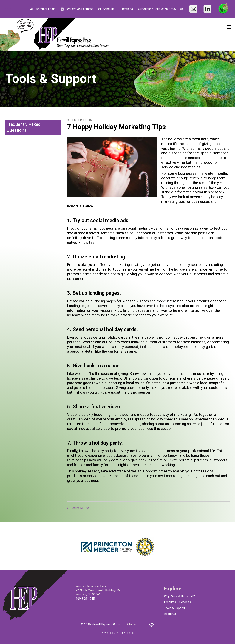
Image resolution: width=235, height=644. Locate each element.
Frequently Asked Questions (24, 127)
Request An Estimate (79, 9)
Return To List (79, 508)
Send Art (109, 9)
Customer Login (45, 9)
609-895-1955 (85, 599)
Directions (126, 9)
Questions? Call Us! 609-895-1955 (161, 9)
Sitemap (132, 624)
